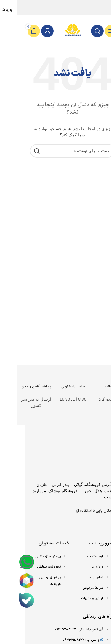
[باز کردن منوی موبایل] (94, 31)
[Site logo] (56, 31)
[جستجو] (81, 31)
